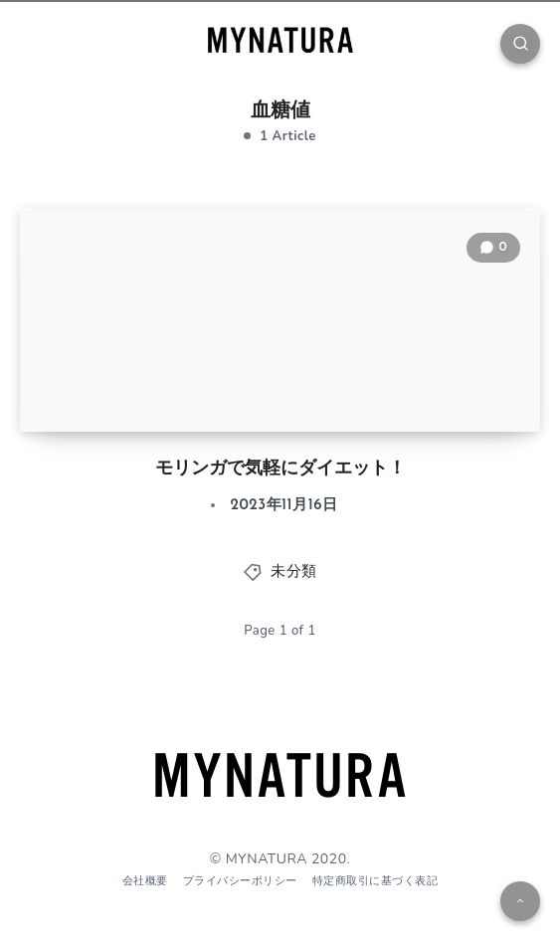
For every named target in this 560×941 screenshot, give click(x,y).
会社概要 (145, 881)
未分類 (294, 572)
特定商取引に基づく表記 (375, 881)
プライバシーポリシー (240, 881)
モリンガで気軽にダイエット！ (280, 469)
